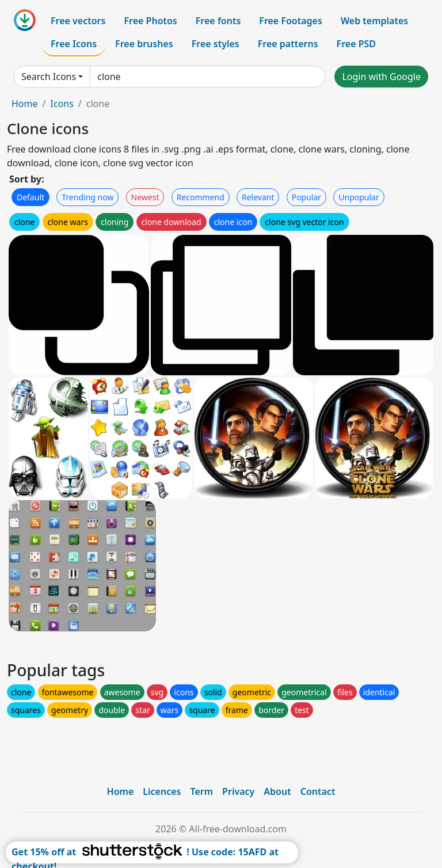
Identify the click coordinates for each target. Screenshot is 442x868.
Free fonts (218, 21)
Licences (162, 791)
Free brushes (144, 44)
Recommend (201, 197)
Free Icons (74, 44)
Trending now (87, 197)
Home (25, 104)
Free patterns (288, 44)
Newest (145, 197)
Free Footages (291, 21)
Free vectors (78, 21)
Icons (62, 104)
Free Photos (150, 21)
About (277, 791)
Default (31, 197)
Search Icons (49, 77)
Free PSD (356, 44)
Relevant (258, 197)
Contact (318, 791)
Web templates (374, 21)
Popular (306, 197)
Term (201, 791)
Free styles (216, 44)
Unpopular (359, 197)
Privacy (238, 791)
